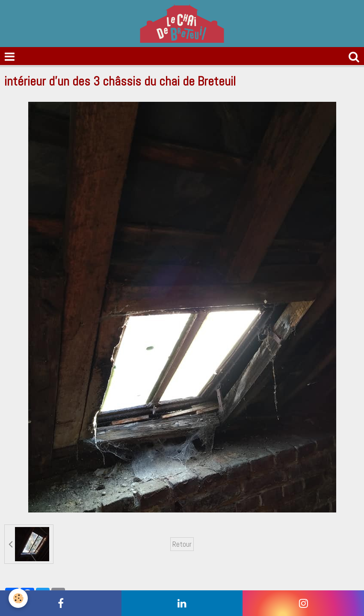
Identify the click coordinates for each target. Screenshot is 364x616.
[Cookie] (18, 598)
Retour (182, 544)
